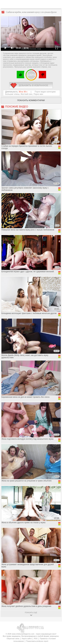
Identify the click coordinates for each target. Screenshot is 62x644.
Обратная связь (13, 639)
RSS (36, 639)
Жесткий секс (27, 94)
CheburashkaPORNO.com (32, 5)
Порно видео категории (45, 92)
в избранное (31, 85)
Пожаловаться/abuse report (37, 641)
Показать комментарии (31, 100)
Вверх (56, 602)
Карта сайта (27, 639)
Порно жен (38, 94)
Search (57, 4)
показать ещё (31, 613)
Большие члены (12, 94)
